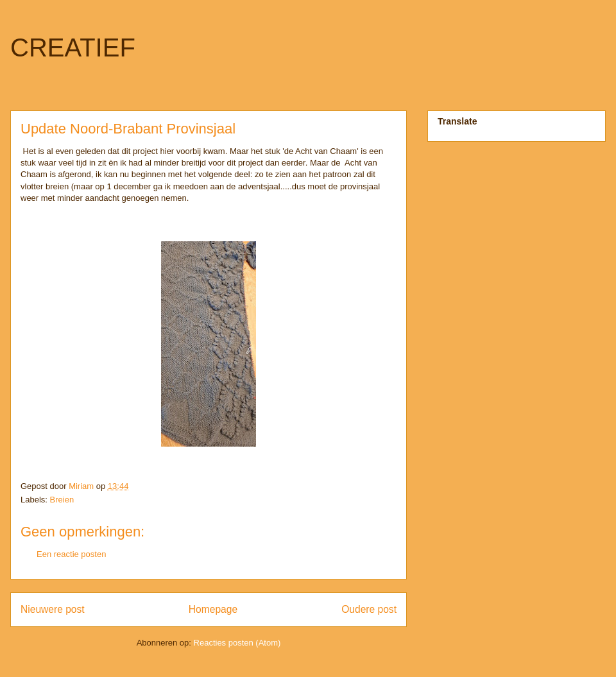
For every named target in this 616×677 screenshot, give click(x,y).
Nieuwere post (53, 609)
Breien (62, 500)
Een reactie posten (71, 554)
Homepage (213, 609)
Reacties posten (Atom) (237, 643)
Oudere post (369, 609)
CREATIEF (73, 47)
